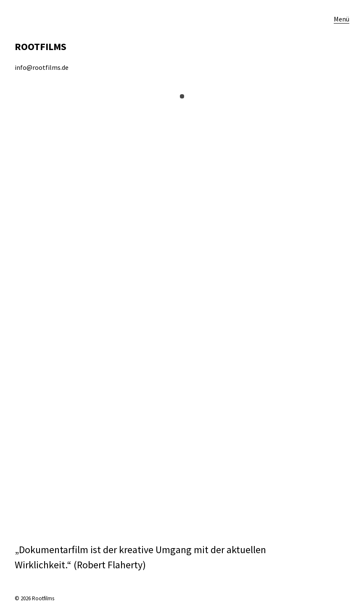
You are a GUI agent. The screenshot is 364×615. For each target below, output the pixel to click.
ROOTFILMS (41, 46)
